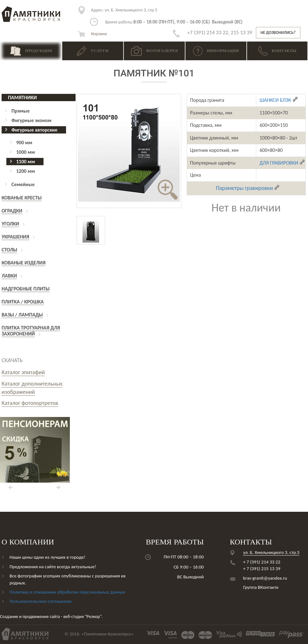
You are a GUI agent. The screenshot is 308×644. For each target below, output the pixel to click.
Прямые (21, 111)
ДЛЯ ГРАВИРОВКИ (282, 163)
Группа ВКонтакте (261, 587)
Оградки (12, 211)
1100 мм (26, 162)
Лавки (9, 276)
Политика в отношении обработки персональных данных (67, 592)
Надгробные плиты (26, 289)
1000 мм (26, 152)
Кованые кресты (22, 198)
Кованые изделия (23, 263)
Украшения (15, 237)
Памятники (22, 98)
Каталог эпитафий (23, 372)
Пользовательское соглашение (40, 601)
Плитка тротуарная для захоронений (31, 331)
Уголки (10, 224)
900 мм (24, 143)
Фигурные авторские (34, 130)
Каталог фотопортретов (30, 403)
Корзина (92, 34)
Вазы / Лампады (22, 315)
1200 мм (26, 171)
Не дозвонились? (278, 33)
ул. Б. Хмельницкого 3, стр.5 (124, 10)
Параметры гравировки (248, 188)
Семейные (23, 184)
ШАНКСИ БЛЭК (279, 100)
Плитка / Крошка (23, 302)
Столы (9, 250)
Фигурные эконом (31, 120)
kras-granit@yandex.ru (265, 578)
